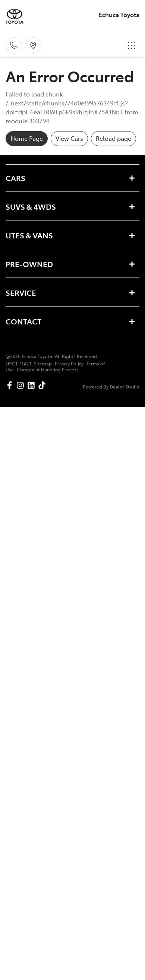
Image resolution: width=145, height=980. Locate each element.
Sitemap (43, 364)
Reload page (114, 138)
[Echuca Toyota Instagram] (22, 385)
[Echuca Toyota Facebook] (11, 385)
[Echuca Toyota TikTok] (43, 385)
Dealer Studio (124, 386)
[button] (132, 45)
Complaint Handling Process (48, 370)
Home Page (27, 138)
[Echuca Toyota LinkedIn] (33, 385)
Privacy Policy (69, 364)
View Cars (69, 138)
